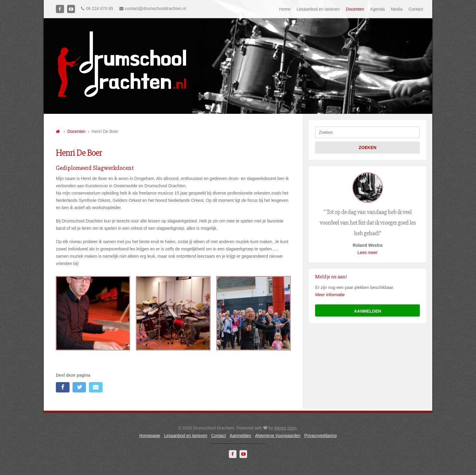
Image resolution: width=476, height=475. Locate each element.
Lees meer (368, 253)
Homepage (150, 436)
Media (397, 9)
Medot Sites (286, 428)
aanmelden (367, 311)
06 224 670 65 (97, 8)
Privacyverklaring (320, 436)
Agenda (377, 9)
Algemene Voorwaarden (278, 436)
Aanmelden (241, 436)
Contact (416, 9)
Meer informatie (330, 295)
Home (285, 9)
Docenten (355, 9)
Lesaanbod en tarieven (318, 9)
